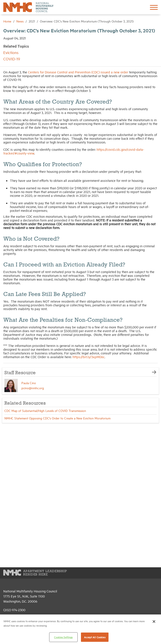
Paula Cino (29, 383)
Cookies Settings (63, 637)
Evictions (11, 52)
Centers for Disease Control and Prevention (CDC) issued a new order (78, 72)
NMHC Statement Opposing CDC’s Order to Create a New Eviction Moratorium (57, 418)
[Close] (154, 622)
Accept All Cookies (95, 637)
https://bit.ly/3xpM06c (89, 357)
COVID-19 (12, 59)
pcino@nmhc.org (33, 388)
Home (8, 21)
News (20, 21)
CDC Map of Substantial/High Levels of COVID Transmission (45, 410)
